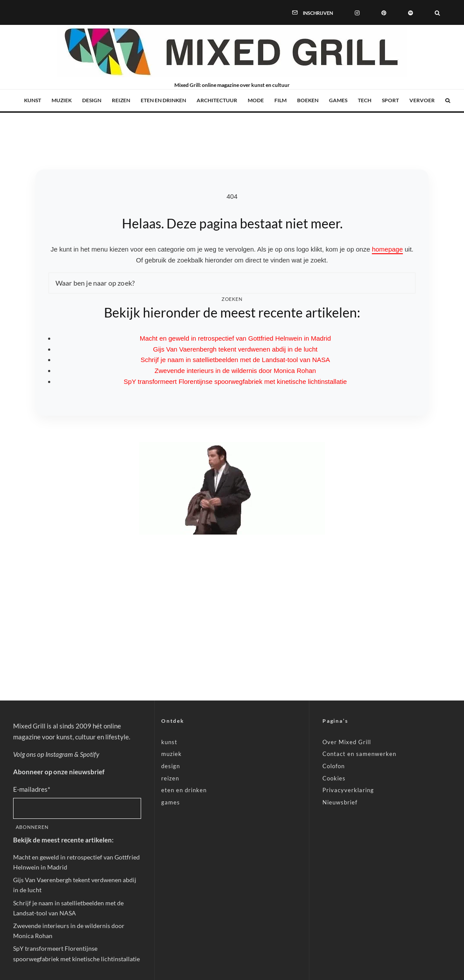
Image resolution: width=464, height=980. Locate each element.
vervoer (422, 100)
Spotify (90, 754)
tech (365, 100)
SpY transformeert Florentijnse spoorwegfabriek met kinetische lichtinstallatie (235, 381)
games (338, 100)
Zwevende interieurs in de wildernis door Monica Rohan (235, 371)
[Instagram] (357, 12)
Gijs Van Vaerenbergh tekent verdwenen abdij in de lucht (235, 349)
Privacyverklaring (348, 790)
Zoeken (232, 299)
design (92, 100)
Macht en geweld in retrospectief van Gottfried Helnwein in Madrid (235, 338)
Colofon (334, 766)
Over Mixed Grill (347, 742)
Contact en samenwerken (359, 754)
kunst (33, 100)
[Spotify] (410, 12)
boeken (308, 100)
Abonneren (32, 827)
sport (390, 100)
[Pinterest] (384, 12)
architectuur (217, 100)
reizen (121, 100)
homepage (387, 249)
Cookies (334, 778)
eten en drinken (163, 100)
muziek (62, 100)
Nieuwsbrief (340, 802)
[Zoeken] (437, 12)
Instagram (59, 754)
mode (256, 100)
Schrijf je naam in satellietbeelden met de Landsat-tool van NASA (235, 360)
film (280, 100)
